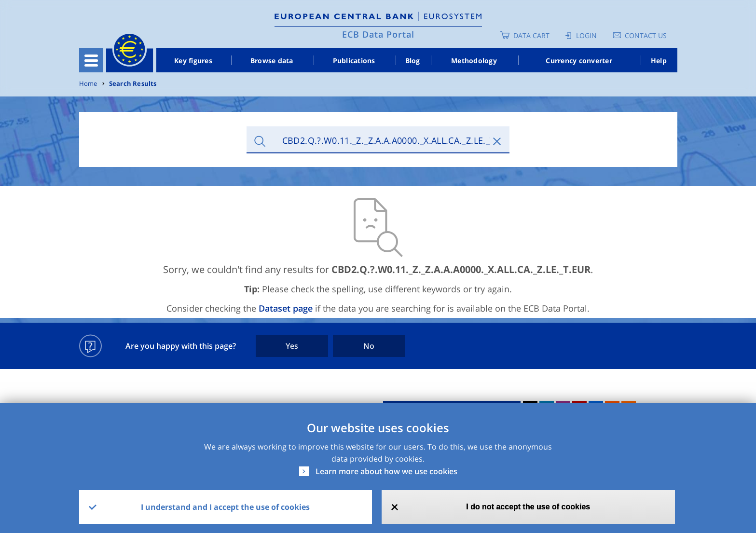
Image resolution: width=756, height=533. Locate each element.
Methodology (474, 61)
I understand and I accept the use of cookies (225, 507)
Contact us (646, 35)
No (369, 346)
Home (88, 84)
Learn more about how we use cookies (386, 471)
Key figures (193, 61)
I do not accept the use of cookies (528, 507)
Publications (354, 61)
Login (586, 35)
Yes (292, 346)
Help (659, 61)
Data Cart (531, 35)
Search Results (133, 84)
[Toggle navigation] (91, 60)
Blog (413, 61)
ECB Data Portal (378, 34)
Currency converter (579, 61)
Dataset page (286, 308)
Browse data (272, 61)
